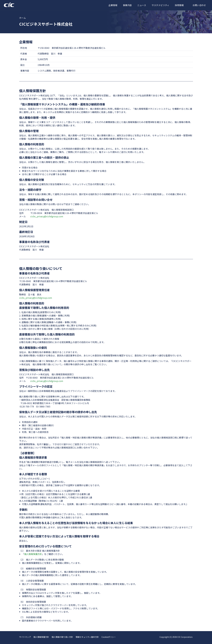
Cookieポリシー (109, 637)
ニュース (142, 5)
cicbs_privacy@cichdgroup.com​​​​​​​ (47, 381)
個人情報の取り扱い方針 (62, 637)
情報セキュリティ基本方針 (87, 637)
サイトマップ (25, 637)
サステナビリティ (160, 5)
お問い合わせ (199, 5)
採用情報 (179, 5)
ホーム (22, 18)
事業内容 (127, 5)
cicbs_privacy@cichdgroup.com (47, 216)
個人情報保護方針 (33, 554)
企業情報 (113, 5)
